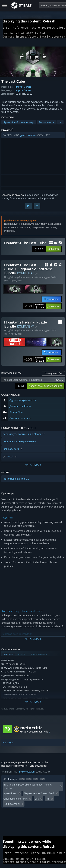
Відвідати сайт (13, 451)
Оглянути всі (53, 375)
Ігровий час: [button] (10, 795)
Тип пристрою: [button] (12, 806)
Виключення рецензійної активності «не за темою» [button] (28, 788)
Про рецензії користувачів (14, 768)
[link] (34, 308)
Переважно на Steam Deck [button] (39, 795)
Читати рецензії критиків (34, 734)
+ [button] (60, 124)
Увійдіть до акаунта (13, 197)
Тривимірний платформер (19, 124)
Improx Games (23, 89)
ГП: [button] (48, 801)
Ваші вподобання (38, 768)
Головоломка (47, 124)
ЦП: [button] (37, 801)
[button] (33, 137)
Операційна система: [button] (16, 801)
